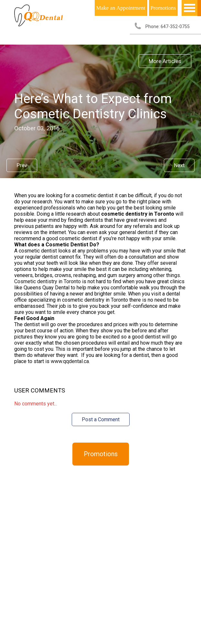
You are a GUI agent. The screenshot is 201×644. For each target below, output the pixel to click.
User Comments (40, 391)
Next (179, 165)
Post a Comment (101, 419)
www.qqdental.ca (70, 361)
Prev (22, 165)
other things (167, 275)
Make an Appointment (121, 8)
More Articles (165, 61)
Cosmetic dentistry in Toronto (48, 281)
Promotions (163, 8)
